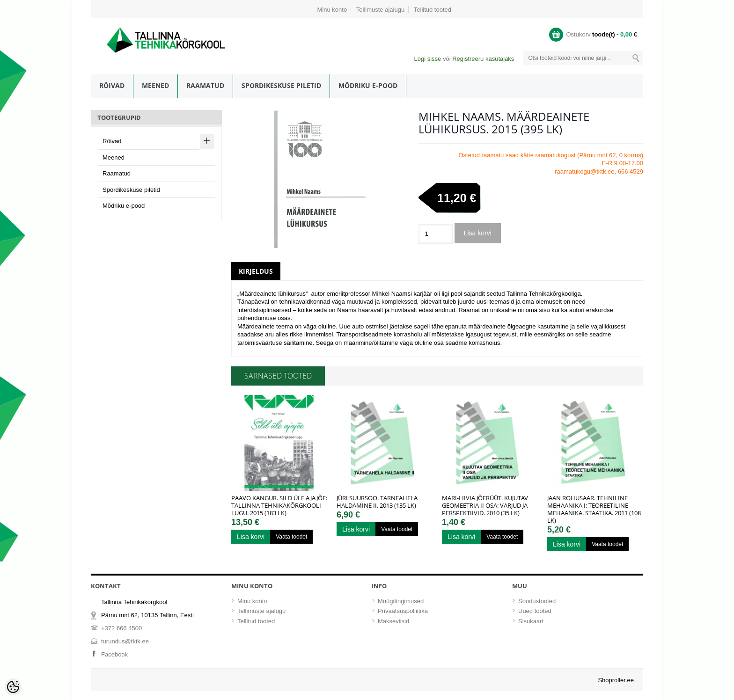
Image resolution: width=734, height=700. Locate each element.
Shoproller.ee (616, 680)
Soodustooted (537, 601)
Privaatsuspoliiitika (403, 611)
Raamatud (205, 85)
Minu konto (332, 10)
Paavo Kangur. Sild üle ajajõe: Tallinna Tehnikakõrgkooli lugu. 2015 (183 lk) (279, 505)
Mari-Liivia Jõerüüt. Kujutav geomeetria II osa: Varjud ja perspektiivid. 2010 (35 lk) (485, 505)
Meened (155, 85)
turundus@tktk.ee (125, 641)
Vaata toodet (291, 537)
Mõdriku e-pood (368, 85)
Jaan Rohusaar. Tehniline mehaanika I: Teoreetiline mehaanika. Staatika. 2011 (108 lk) (594, 509)
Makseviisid (393, 621)
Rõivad (112, 85)
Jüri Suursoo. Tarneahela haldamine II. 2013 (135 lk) (377, 502)
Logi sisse (427, 59)
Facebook (114, 654)
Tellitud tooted (433, 10)
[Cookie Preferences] (13, 687)
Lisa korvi (478, 233)
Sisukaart (531, 621)
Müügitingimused (401, 601)
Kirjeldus (256, 271)
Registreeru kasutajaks (483, 59)
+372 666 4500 (121, 628)
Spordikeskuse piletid (281, 85)
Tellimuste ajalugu (380, 10)
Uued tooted (535, 611)
